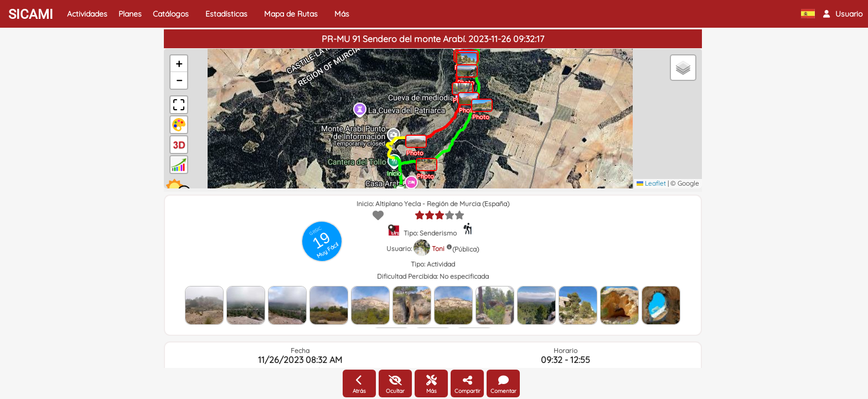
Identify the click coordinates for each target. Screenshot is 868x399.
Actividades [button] (87, 14)
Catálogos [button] (171, 14)
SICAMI (31, 14)
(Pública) (466, 249)
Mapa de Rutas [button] (291, 14)
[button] (843, 14)
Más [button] (342, 14)
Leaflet (651, 183)
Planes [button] (130, 14)
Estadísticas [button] (226, 14)
